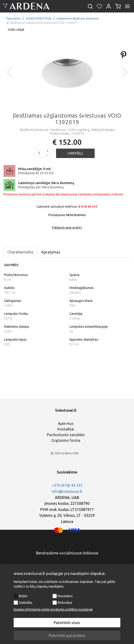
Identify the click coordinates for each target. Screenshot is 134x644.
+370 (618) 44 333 (67, 485)
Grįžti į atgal (16, 30)
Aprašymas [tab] (51, 252)
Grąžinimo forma (66, 440)
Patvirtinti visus (67, 623)
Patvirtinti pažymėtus (67, 636)
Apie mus (66, 423)
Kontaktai (66, 429)
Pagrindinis (13, 18)
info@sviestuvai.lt (67, 491)
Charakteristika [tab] (20, 252)
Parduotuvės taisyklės (66, 435)
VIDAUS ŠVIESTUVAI (39, 18)
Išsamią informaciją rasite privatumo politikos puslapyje (53, 609)
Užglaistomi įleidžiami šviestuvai (78, 18)
